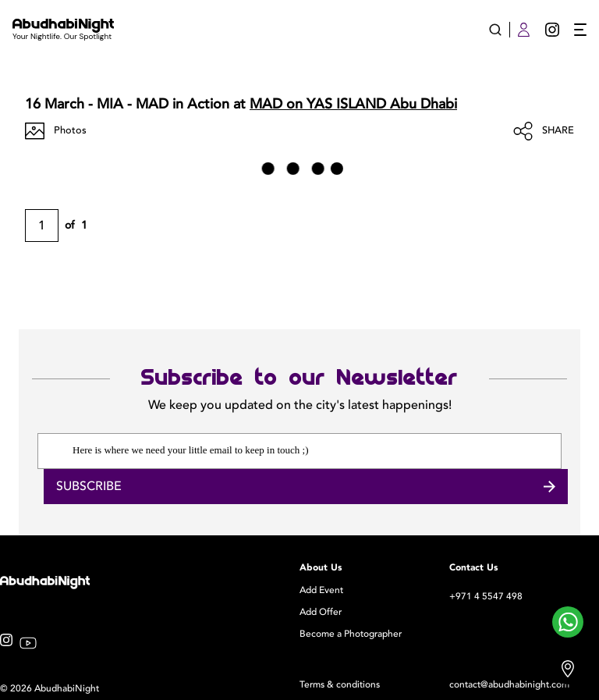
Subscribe (306, 487)
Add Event (321, 590)
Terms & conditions (340, 684)
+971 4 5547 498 (486, 596)
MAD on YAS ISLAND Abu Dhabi (353, 104)
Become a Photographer (351, 634)
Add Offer (321, 612)
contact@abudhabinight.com (509, 684)
